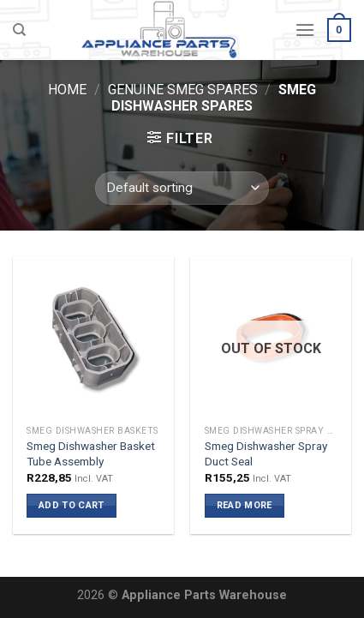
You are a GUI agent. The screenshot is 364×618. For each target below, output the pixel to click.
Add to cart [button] (72, 505)
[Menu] (305, 30)
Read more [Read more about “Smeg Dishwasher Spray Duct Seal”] (245, 505)
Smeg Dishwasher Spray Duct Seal (266, 453)
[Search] (19, 30)
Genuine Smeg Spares (183, 90)
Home (67, 90)
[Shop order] (182, 188)
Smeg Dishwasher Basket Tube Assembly (91, 453)
